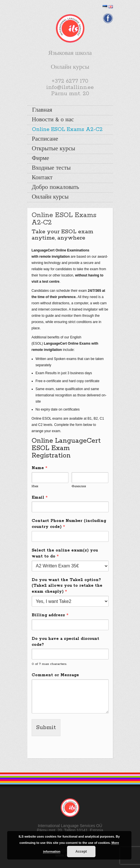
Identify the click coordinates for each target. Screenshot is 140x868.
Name (39, 468)
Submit (46, 728)
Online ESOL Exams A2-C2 (67, 130)
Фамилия (79, 486)
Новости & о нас (53, 120)
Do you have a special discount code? (65, 642)
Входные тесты (51, 168)
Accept (81, 852)
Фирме (41, 159)
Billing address (50, 615)
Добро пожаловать (56, 188)
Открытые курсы (54, 149)
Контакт (42, 178)
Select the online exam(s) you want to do (65, 553)
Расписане (45, 139)
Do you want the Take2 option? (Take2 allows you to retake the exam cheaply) (67, 586)
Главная (42, 110)
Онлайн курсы (50, 197)
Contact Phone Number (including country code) (69, 524)
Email (40, 498)
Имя (35, 486)
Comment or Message (55, 675)
